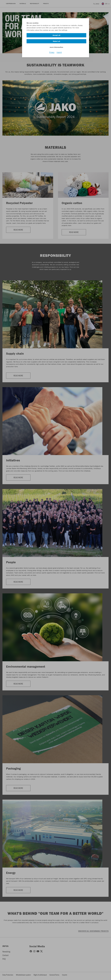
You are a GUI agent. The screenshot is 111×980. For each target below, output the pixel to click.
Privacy (52, 52)
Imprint (59, 52)
